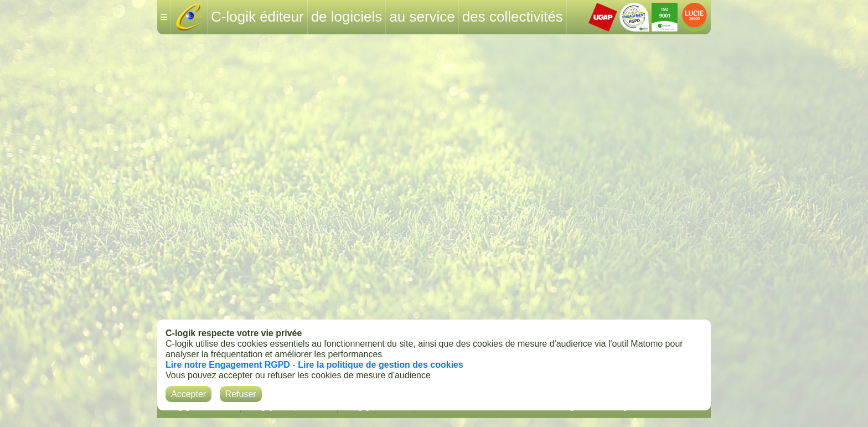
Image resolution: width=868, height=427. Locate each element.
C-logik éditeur (257, 17)
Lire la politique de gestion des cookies (381, 365)
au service (422, 17)
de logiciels (347, 17)
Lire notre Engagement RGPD (228, 365)
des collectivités (513, 17)
